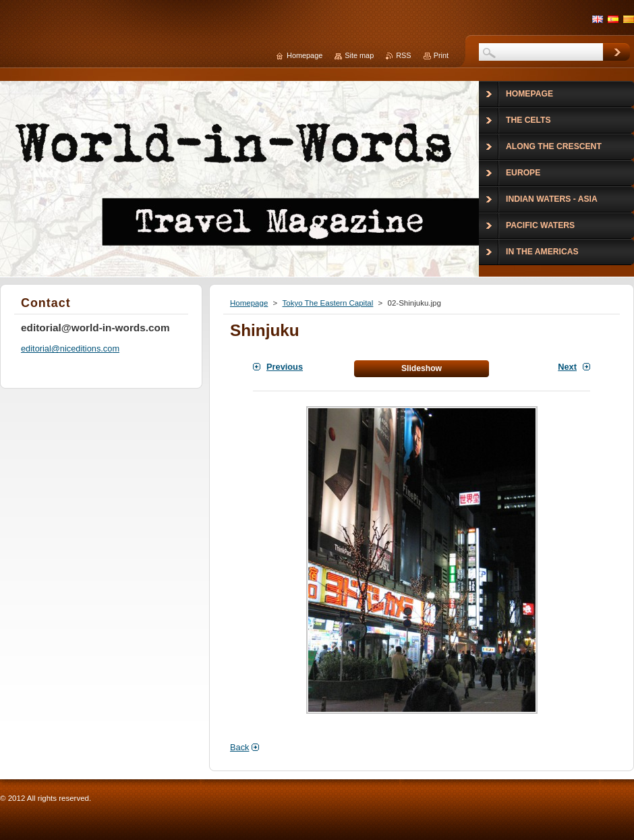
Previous (285, 367)
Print (441, 55)
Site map (359, 55)
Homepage (249, 303)
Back (239, 747)
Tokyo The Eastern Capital (327, 303)
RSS (403, 55)
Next (567, 367)
